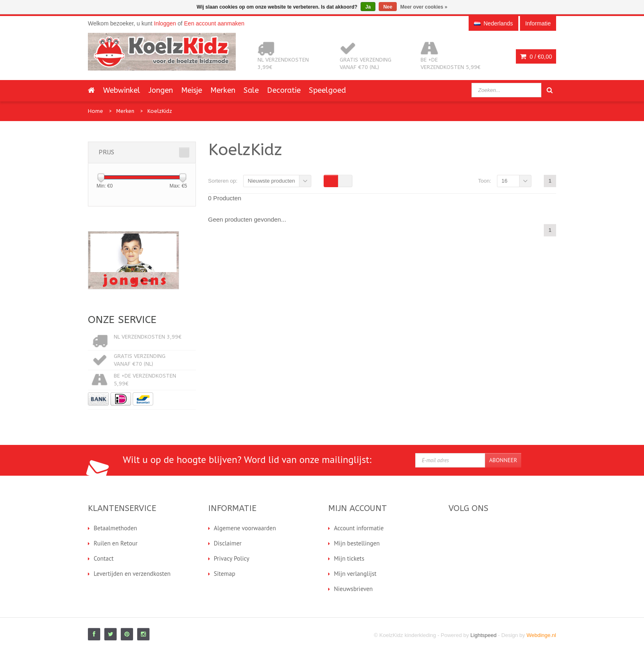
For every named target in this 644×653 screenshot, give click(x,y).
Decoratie (284, 90)
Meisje (192, 90)
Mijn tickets (349, 558)
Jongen (161, 90)
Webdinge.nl (541, 635)
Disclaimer (228, 543)
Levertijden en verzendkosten (132, 574)
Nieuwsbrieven (353, 589)
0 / (536, 57)
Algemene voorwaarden (245, 528)
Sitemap (225, 574)
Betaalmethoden (115, 528)
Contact (104, 558)
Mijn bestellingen (357, 543)
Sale (251, 90)
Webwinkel (122, 90)
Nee (388, 7)
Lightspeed (483, 635)
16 (504, 181)
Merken (223, 90)
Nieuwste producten (271, 181)
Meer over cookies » (424, 7)
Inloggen (165, 23)
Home (95, 111)
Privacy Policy (232, 558)
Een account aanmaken (214, 23)
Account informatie (359, 528)
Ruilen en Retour (116, 543)
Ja (368, 7)
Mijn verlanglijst (355, 574)
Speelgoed (327, 90)
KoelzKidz (160, 111)
